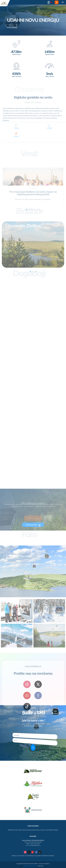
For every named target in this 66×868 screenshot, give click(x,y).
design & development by (33, 866)
